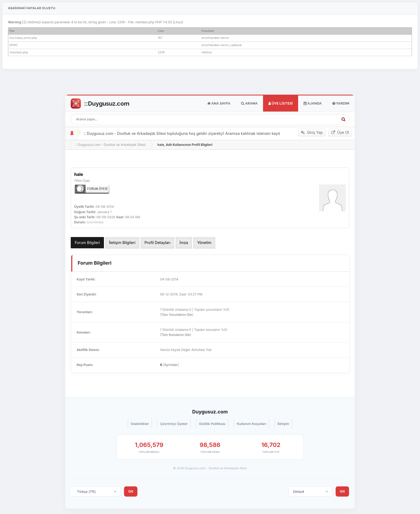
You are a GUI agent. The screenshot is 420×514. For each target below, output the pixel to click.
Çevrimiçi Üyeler (174, 424)
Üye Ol (340, 132)
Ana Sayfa (219, 103)
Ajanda (313, 103)
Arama (249, 103)
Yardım (341, 103)
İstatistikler (140, 424)
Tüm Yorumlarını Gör (177, 315)
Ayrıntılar (171, 365)
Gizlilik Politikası (212, 424)
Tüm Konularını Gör (176, 335)
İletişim (283, 424)
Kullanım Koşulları (252, 424)
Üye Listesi (281, 103)
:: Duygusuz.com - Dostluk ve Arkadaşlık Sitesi (110, 145)
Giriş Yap (312, 132)
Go (100, 103)
